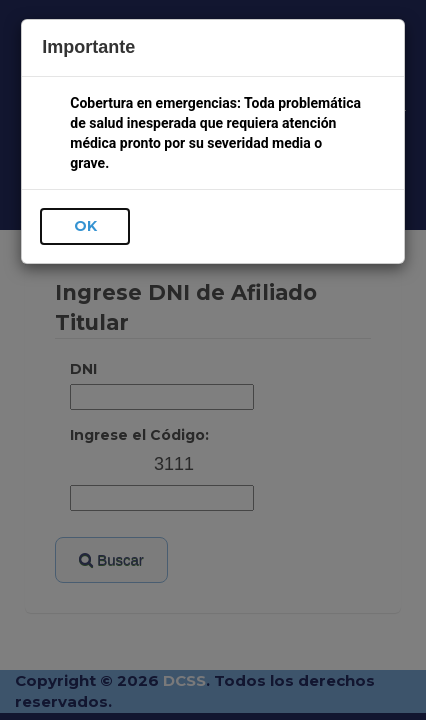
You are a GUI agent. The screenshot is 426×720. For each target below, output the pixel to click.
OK (85, 226)
